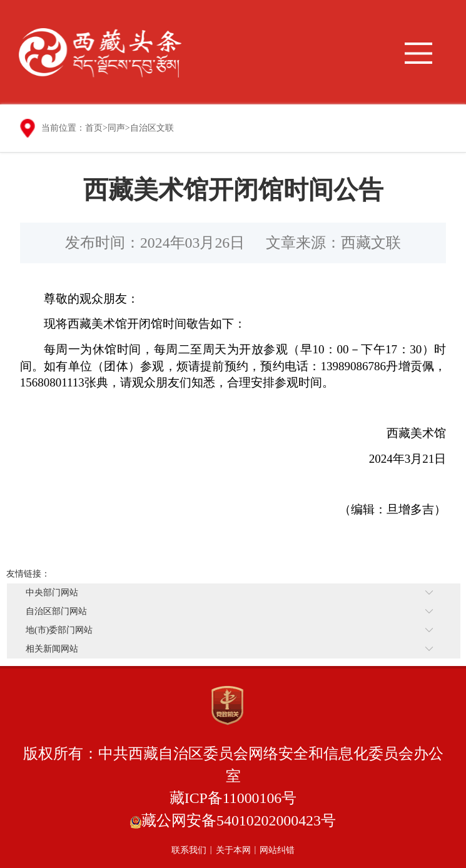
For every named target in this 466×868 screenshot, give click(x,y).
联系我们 (189, 850)
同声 (116, 128)
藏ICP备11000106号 (233, 798)
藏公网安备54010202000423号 (239, 820)
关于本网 (233, 850)
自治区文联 (152, 128)
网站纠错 (277, 850)
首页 (94, 128)
